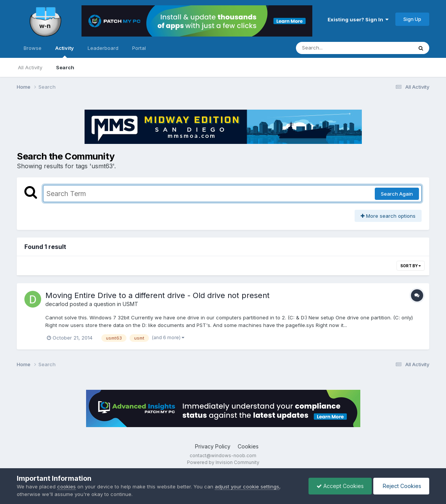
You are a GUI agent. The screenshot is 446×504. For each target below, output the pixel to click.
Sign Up (412, 19)
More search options (388, 216)
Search (65, 67)
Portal (139, 48)
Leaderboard (103, 48)
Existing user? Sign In (358, 19)
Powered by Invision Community (223, 462)
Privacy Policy (213, 446)
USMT (130, 304)
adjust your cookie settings (247, 486)
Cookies (248, 446)
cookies (66, 486)
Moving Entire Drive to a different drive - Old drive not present (157, 295)
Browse (33, 48)
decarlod (57, 304)
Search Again (397, 194)
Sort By (411, 266)
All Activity (30, 67)
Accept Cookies (340, 486)
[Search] (333, 48)
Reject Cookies (401, 486)
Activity (65, 51)
